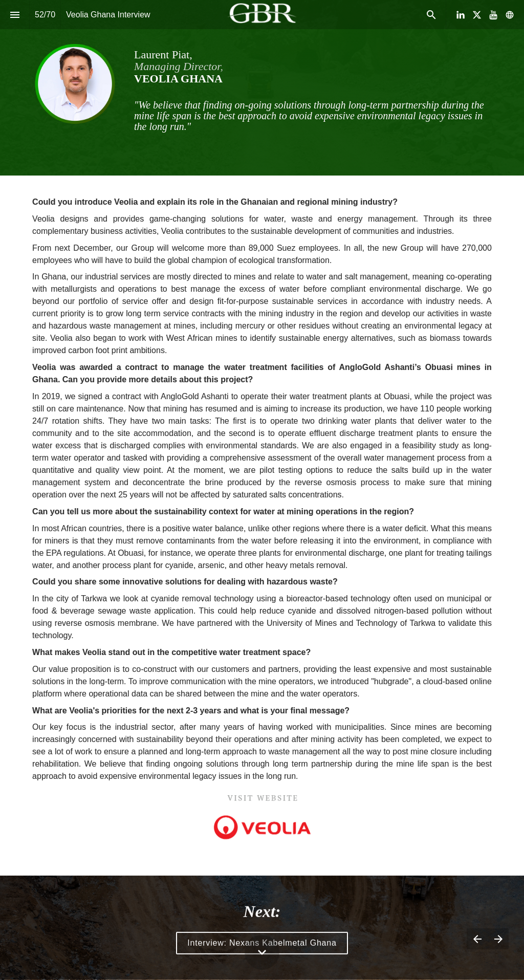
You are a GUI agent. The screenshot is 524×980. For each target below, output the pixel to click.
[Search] (431, 15)
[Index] (15, 15)
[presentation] (262, 88)
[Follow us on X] (477, 15)
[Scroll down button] (262, 952)
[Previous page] (477, 939)
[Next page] (498, 939)
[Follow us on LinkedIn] (461, 15)
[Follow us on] (510, 15)
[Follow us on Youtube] (493, 15)
